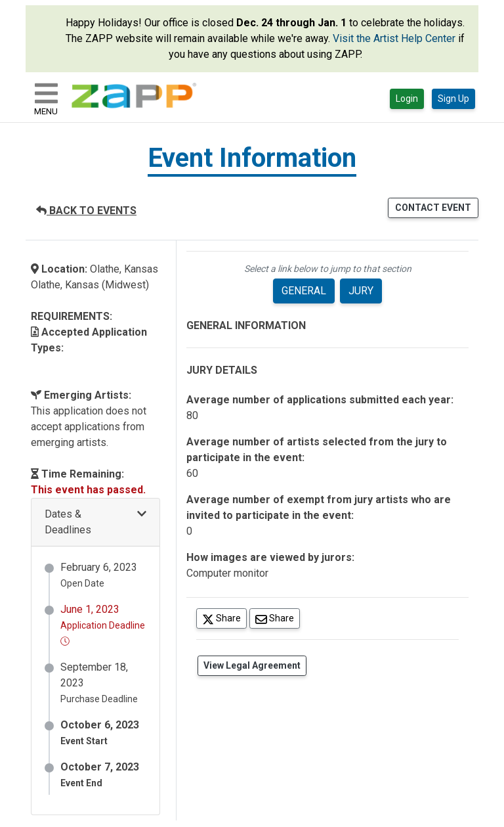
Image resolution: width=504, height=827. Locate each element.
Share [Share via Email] (278, 618)
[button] (95, 523)
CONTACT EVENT (433, 208)
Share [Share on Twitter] (224, 618)
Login (407, 99)
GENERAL (304, 291)
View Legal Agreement (252, 665)
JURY (361, 291)
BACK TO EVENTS (86, 211)
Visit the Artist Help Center (394, 38)
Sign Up (453, 99)
